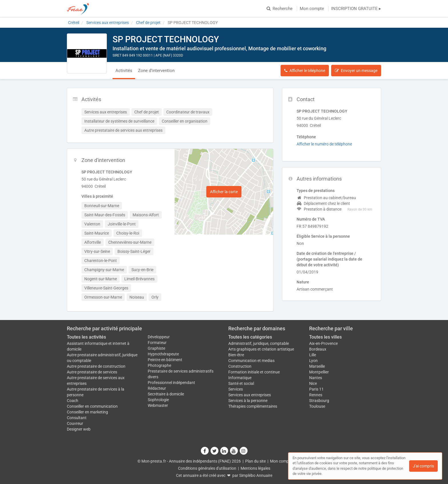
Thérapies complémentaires (253, 406)
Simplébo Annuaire (256, 475)
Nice (313, 383)
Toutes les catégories (250, 337)
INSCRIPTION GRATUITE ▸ (356, 9)
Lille (313, 355)
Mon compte (312, 9)
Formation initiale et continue (254, 372)
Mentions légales (255, 468)
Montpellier (319, 372)
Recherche (280, 9)
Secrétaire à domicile (166, 394)
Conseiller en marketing (87, 412)
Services (236, 389)
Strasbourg (319, 401)
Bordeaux (318, 349)
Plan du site (255, 461)
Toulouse (317, 406)
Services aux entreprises (250, 395)
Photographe (159, 365)
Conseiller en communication (92, 406)
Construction (240, 366)
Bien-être (236, 355)
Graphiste (156, 348)
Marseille (317, 366)
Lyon (313, 361)
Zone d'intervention (156, 71)
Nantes (316, 378)
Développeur (159, 337)
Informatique (240, 378)
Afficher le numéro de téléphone (324, 144)
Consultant (77, 418)
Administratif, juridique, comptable (259, 343)
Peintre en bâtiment (165, 360)
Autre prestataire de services (92, 372)
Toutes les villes (325, 337)
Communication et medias (251, 361)
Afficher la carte (224, 192)
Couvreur (75, 423)
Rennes (316, 395)
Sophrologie (158, 400)
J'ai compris (423, 466)
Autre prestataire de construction (96, 366)
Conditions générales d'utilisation (207, 468)
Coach (73, 401)
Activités (124, 71)
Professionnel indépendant (171, 383)
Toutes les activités (86, 337)
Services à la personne (248, 401)
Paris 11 (316, 389)
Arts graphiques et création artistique (261, 349)
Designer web (79, 429)
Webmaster (158, 405)
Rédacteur (157, 388)
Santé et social (241, 383)
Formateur (157, 343)
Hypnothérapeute (163, 354)
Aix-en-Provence (323, 343)
